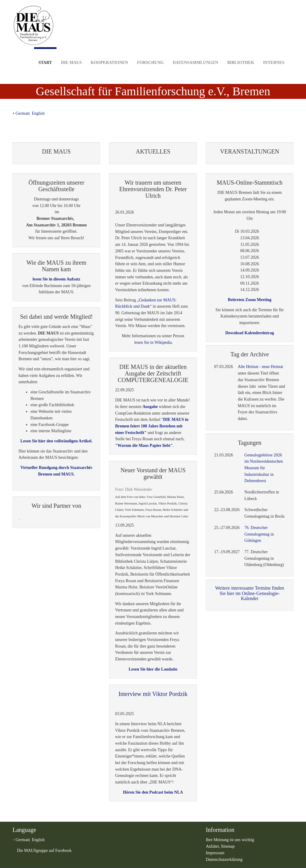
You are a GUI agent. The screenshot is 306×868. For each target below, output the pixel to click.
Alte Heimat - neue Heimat (261, 367)
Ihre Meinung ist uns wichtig (230, 840)
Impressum (215, 853)
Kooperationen (110, 53)
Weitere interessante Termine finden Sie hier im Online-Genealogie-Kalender (250, 593)
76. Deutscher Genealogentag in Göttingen (259, 534)
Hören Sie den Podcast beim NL (152, 792)
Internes (274, 53)
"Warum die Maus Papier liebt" (144, 445)
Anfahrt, (214, 846)
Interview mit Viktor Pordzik (153, 694)
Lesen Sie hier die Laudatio (153, 669)
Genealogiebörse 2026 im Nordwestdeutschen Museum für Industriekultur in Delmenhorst (264, 468)
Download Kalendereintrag (250, 333)
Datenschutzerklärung (224, 859)
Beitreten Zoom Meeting (250, 300)
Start (45, 56)
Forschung (150, 53)
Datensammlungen (195, 53)
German (22, 113)
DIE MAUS (71, 53)
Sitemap (228, 846)
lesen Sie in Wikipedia (153, 342)
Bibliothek (241, 53)
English (38, 113)
